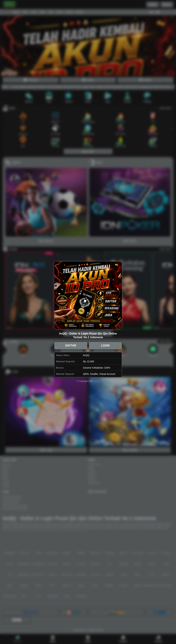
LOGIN (105, 346)
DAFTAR (71, 346)
